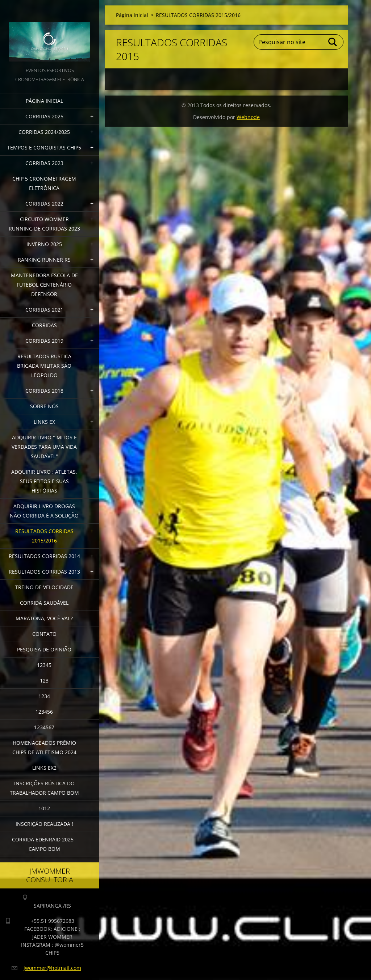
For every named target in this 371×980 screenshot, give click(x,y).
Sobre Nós (44, 406)
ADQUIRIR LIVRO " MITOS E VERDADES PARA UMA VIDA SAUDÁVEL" (44, 447)
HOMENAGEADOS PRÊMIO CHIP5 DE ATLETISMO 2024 (44, 747)
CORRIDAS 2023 (44, 163)
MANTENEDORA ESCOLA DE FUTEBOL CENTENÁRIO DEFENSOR (44, 285)
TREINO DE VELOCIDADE (44, 587)
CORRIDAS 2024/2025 (44, 132)
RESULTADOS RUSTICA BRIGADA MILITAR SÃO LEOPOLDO (44, 366)
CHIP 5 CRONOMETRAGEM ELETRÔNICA (44, 183)
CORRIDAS (44, 325)
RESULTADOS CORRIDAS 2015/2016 (44, 536)
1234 (44, 696)
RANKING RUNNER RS (44, 260)
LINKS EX (44, 422)
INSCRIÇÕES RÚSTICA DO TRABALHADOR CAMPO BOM (44, 788)
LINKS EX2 (44, 768)
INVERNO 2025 (44, 244)
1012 (44, 808)
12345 (44, 665)
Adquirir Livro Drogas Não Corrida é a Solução (44, 511)
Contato (44, 634)
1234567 (44, 727)
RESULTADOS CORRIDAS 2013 (44, 572)
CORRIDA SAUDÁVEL (44, 603)
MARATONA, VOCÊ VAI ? (44, 618)
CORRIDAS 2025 (44, 116)
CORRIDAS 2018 (44, 391)
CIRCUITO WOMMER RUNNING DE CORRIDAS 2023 (44, 224)
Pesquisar (333, 42)
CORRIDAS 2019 (44, 341)
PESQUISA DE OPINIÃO (44, 649)
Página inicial (44, 101)
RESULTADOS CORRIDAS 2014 (44, 556)
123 (44, 681)
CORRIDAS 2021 (44, 310)
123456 (44, 712)
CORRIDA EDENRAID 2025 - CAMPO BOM (44, 844)
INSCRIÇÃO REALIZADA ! (44, 824)
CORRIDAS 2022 (44, 204)
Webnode (248, 117)
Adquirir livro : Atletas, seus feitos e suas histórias (44, 481)
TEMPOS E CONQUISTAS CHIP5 (44, 147)
